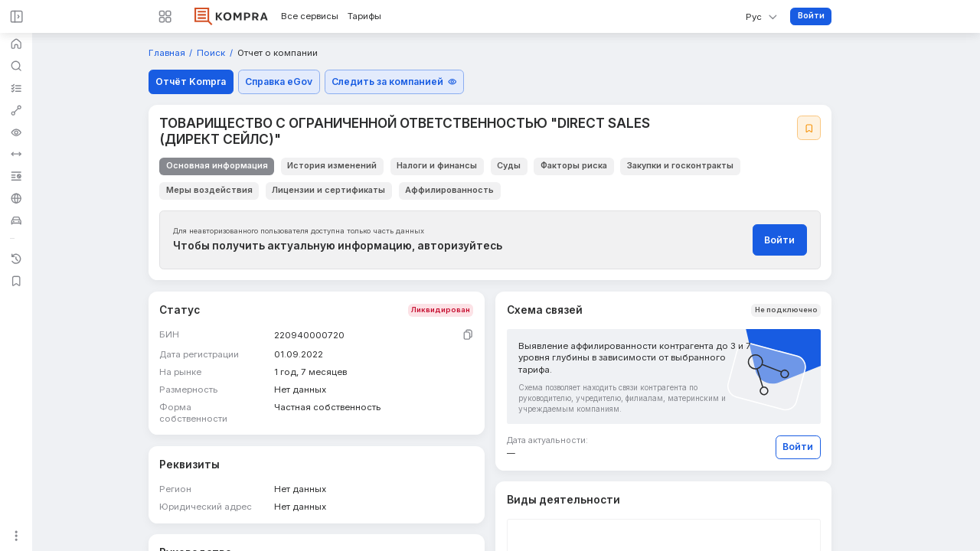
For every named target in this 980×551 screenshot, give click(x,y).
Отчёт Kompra (191, 82)
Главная (168, 53)
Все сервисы (310, 16)
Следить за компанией (394, 82)
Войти (811, 16)
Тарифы (364, 16)
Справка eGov (279, 82)
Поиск (212, 53)
